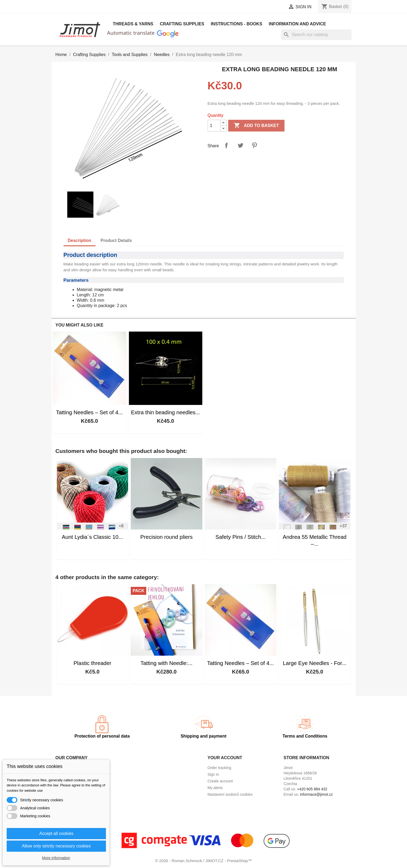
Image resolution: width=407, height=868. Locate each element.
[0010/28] (333, 529)
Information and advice (297, 24)
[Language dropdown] (217, 7)
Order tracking (220, 768)
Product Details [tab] (116, 240)
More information (56, 858)
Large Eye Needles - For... (315, 663)
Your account (225, 758)
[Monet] (89, 529)
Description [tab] (80, 240)
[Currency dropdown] (264, 7)
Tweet (240, 145)
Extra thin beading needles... (165, 412)
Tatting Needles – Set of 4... (90, 412)
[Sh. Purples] (101, 529)
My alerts (215, 788)
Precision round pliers (167, 537)
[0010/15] (310, 529)
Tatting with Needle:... (166, 663)
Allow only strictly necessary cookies (56, 846)
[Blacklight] (66, 529)
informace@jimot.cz (316, 794)
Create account (220, 781)
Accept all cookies (56, 833)
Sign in (213, 774)
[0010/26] (322, 529)
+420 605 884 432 (312, 789)
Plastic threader (92, 663)
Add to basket (256, 126)
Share (226, 145)
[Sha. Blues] (112, 529)
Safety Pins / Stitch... (240, 537)
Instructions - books (237, 24)
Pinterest (254, 145)
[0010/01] (299, 529)
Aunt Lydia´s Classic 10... (92, 537)
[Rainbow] (78, 529)
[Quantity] (214, 126)
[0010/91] (287, 529)
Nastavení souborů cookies (230, 794)
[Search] (316, 35)
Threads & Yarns (133, 24)
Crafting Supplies (182, 24)
